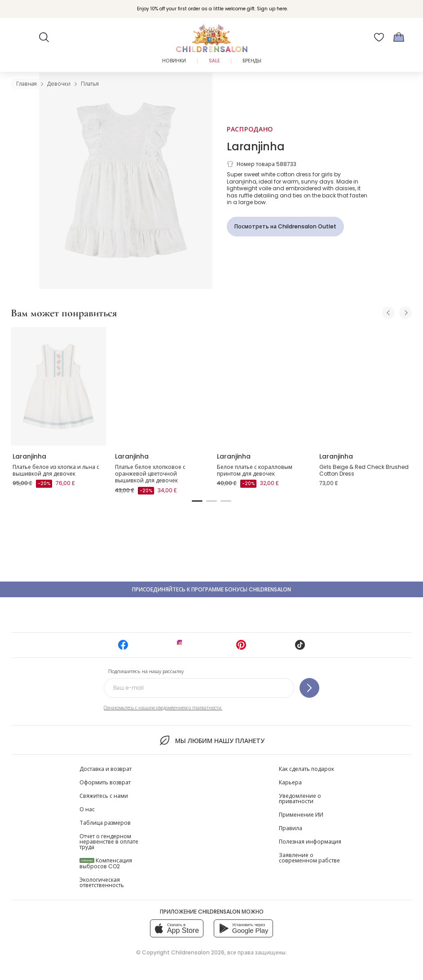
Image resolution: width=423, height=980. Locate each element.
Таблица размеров (105, 823)
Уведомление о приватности (300, 798)
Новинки (174, 61)
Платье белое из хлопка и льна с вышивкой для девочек (56, 470)
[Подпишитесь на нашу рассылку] (309, 688)
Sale (214, 61)
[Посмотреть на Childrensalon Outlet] (285, 227)
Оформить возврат (105, 782)
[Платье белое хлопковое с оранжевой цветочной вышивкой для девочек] (161, 386)
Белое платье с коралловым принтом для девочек (255, 470)
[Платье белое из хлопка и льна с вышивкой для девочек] (58, 386)
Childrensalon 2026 (198, 952)
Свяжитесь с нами (104, 796)
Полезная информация (310, 842)
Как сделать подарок (306, 769)
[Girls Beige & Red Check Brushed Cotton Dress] (365, 386)
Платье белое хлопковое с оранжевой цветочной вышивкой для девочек (150, 474)
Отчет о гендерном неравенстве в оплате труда (109, 842)
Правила (291, 828)
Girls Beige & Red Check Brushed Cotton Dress (364, 470)
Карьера (290, 782)
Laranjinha (256, 147)
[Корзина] (399, 37)
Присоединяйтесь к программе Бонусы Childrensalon (211, 589)
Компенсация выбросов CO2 (106, 863)
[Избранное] (379, 37)
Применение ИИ (301, 815)
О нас (87, 809)
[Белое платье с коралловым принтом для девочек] (263, 386)
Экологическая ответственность (102, 882)
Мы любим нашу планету (211, 740)
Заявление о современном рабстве (309, 858)
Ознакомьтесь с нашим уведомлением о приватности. (163, 708)
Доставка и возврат (106, 769)
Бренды (252, 61)
